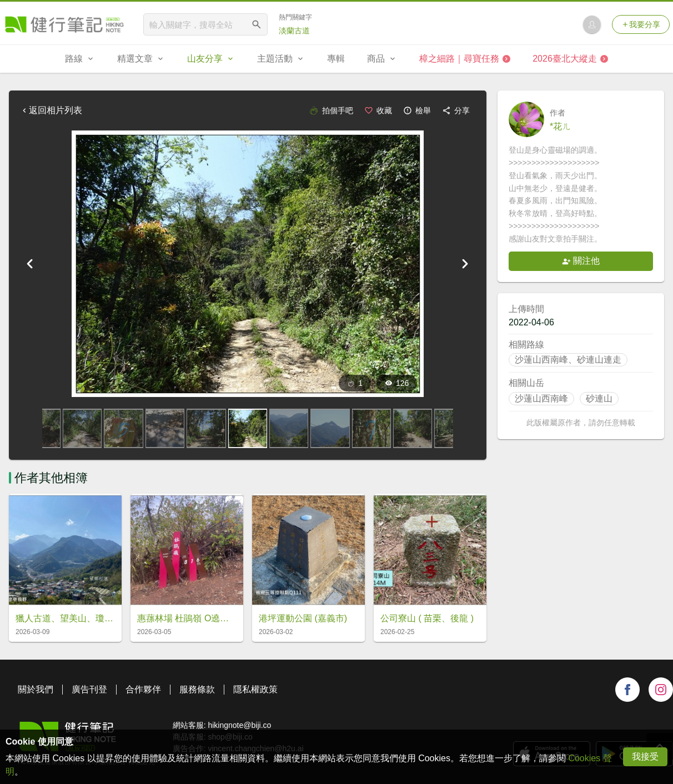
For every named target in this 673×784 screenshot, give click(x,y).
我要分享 (641, 24)
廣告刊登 (89, 689)
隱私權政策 (255, 689)
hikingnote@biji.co (239, 725)
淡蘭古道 (294, 31)
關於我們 (36, 689)
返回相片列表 (51, 110)
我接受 (645, 757)
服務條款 (197, 689)
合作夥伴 (143, 689)
